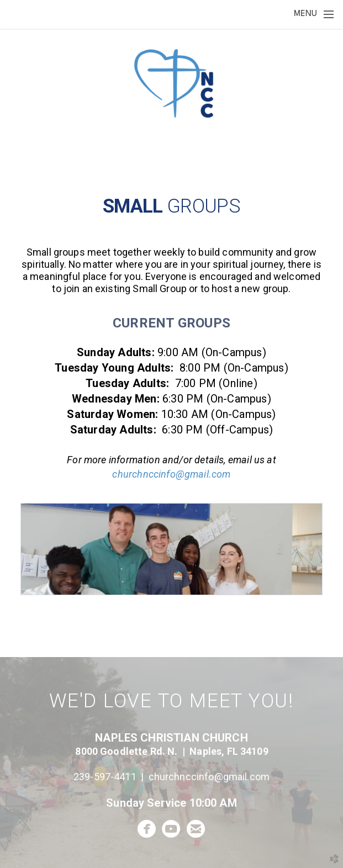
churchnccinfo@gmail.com (171, 474)
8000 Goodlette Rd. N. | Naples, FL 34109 (171, 751)
